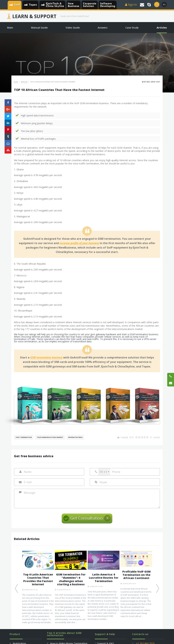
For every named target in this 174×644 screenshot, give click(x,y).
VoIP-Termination (24, 437)
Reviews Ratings (75, 437)
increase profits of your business (79, 243)
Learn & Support (34, 16)
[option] (38, 587)
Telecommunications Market (50, 437)
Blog (16, 82)
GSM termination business (46, 358)
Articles (24, 82)
